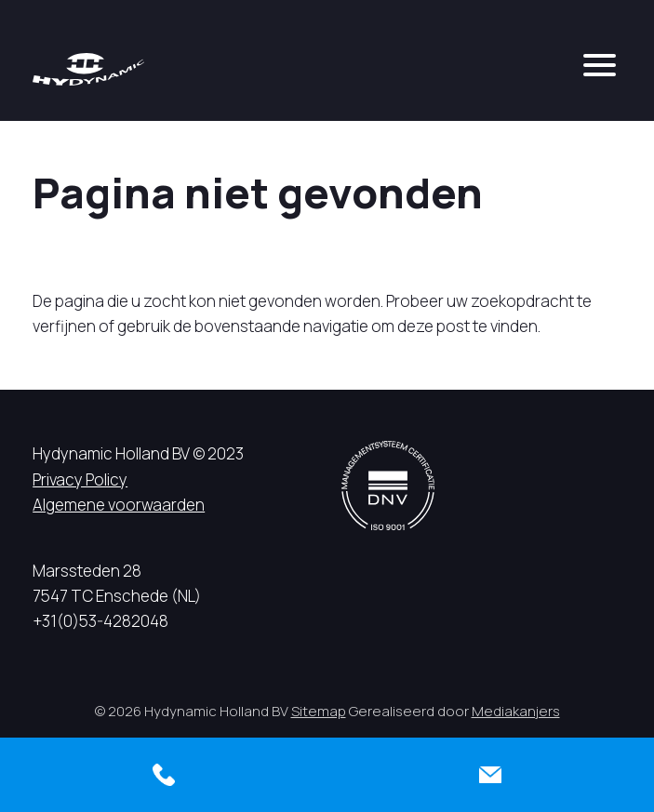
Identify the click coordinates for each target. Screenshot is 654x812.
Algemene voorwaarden (119, 505)
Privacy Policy (80, 479)
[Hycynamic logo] (88, 69)
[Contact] (491, 775)
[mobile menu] (600, 65)
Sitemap (319, 711)
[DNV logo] (388, 485)
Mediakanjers (516, 711)
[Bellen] (164, 775)
